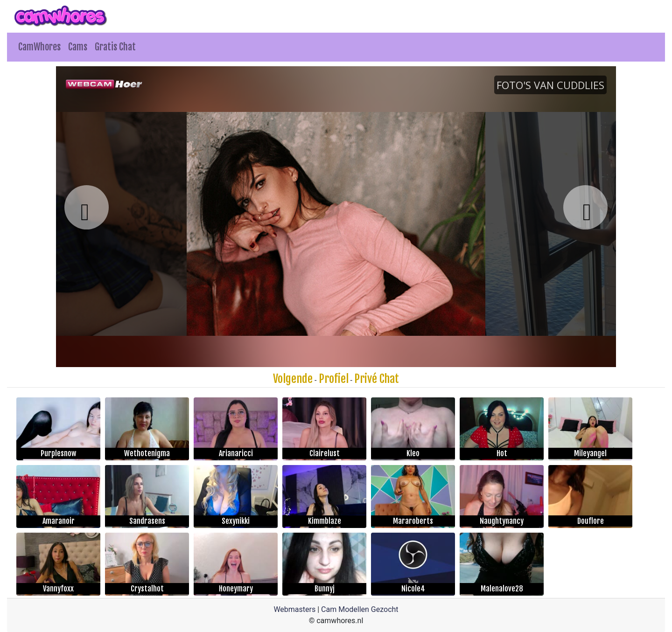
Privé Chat (377, 379)
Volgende (293, 379)
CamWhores (39, 47)
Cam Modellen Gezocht (360, 609)
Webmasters (294, 609)
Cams (78, 47)
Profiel (334, 379)
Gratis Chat (115, 47)
